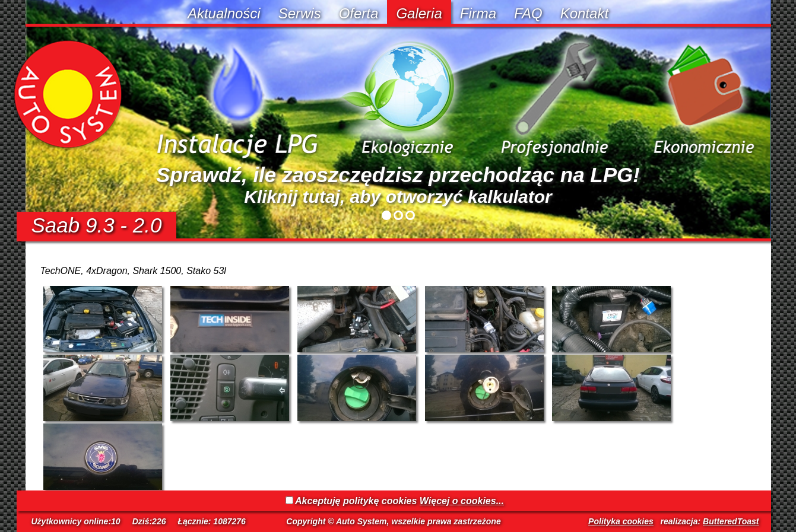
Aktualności (224, 13)
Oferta (359, 13)
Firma (478, 13)
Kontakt (584, 13)
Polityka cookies (621, 521)
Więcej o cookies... (462, 501)
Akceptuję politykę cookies (356, 501)
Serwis (300, 13)
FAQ (528, 13)
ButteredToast (731, 521)
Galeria (419, 13)
